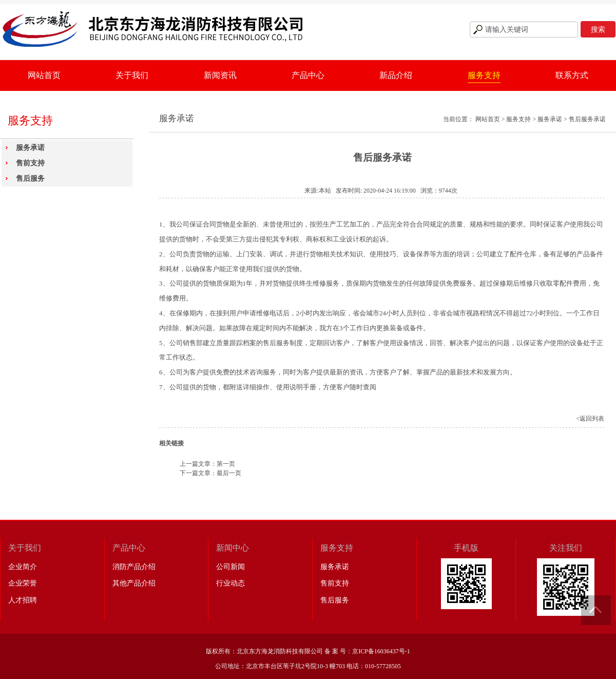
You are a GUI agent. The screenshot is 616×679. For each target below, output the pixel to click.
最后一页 (229, 473)
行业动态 (230, 583)
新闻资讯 (220, 75)
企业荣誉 (23, 583)
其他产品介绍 (134, 583)
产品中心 (308, 75)
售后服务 (30, 178)
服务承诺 (30, 148)
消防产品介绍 (134, 567)
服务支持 (484, 75)
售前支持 (30, 163)
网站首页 (44, 75)
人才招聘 (23, 600)
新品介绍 (396, 75)
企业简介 (23, 567)
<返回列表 (590, 419)
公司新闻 (230, 567)
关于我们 (132, 75)
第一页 (226, 464)
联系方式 (572, 75)
